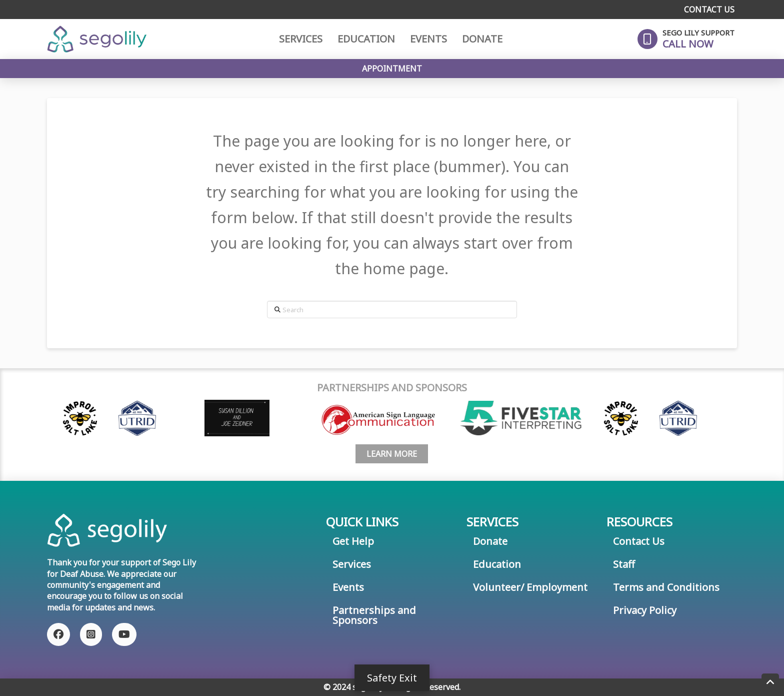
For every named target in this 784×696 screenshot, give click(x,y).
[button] (686, 39)
